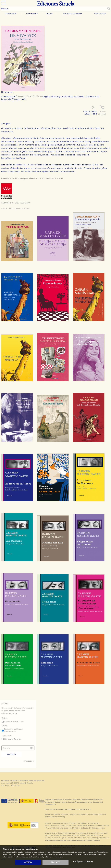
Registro (49, 14)
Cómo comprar (100, 14)
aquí (90, 854)
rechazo (56, 862)
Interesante (29, 761)
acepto (28, 862)
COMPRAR (102, 112)
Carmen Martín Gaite (29, 97)
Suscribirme (12, 754)
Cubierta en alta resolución (16, 203)
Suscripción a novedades (73, 14)
